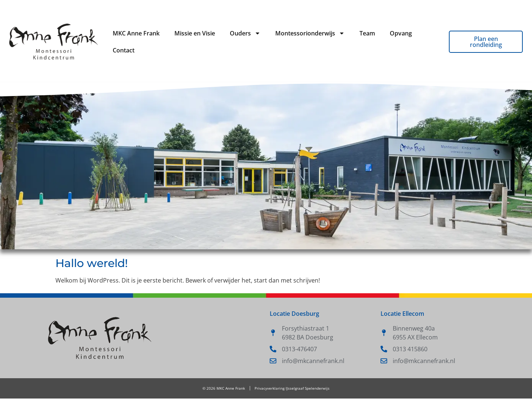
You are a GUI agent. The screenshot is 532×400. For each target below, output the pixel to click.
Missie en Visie (195, 33)
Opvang (401, 33)
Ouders (245, 33)
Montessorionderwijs (310, 33)
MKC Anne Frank (136, 33)
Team (367, 33)
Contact (124, 50)
